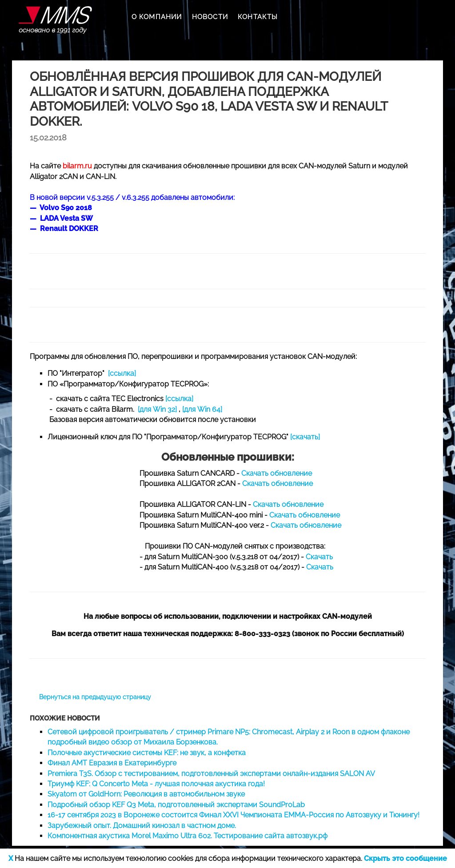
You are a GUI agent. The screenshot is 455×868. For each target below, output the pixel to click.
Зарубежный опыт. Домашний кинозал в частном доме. (142, 826)
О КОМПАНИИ (157, 17)
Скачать (319, 557)
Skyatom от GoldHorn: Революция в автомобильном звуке (146, 794)
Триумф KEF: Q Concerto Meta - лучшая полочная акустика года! (156, 784)
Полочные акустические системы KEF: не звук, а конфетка (147, 753)
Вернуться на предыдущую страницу (95, 697)
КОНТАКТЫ (258, 17)
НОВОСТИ (210, 17)
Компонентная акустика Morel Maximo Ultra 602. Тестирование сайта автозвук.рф (188, 836)
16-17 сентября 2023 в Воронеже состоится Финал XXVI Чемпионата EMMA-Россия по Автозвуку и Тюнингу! (233, 815)
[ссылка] (122, 373)
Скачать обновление (277, 473)
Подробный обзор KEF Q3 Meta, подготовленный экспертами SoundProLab (176, 805)
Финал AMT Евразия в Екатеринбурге (112, 763)
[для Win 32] (157, 409)
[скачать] (305, 437)
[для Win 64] (202, 409)
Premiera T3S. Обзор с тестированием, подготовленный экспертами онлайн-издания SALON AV (211, 774)
